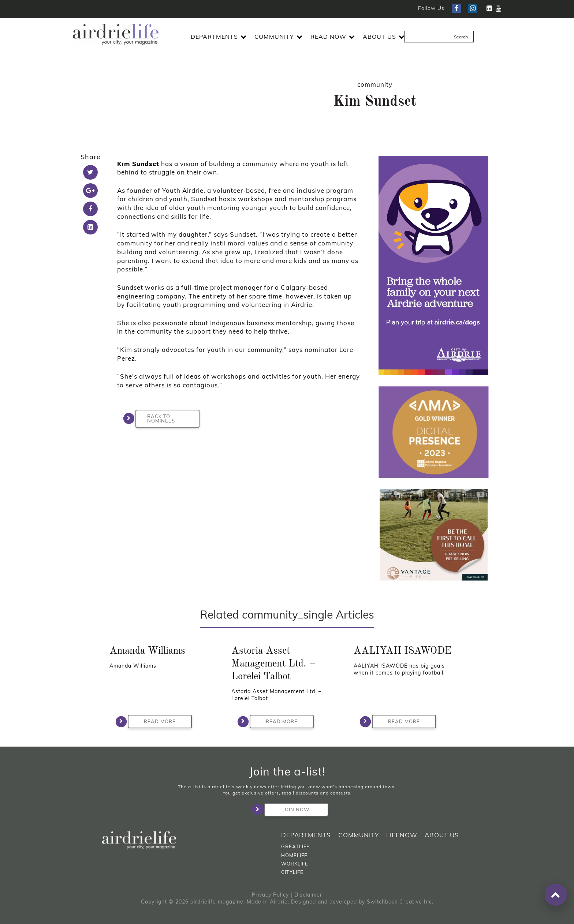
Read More (152, 722)
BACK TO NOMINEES (155, 418)
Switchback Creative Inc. (400, 902)
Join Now (287, 810)
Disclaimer (308, 895)
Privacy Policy (270, 895)
